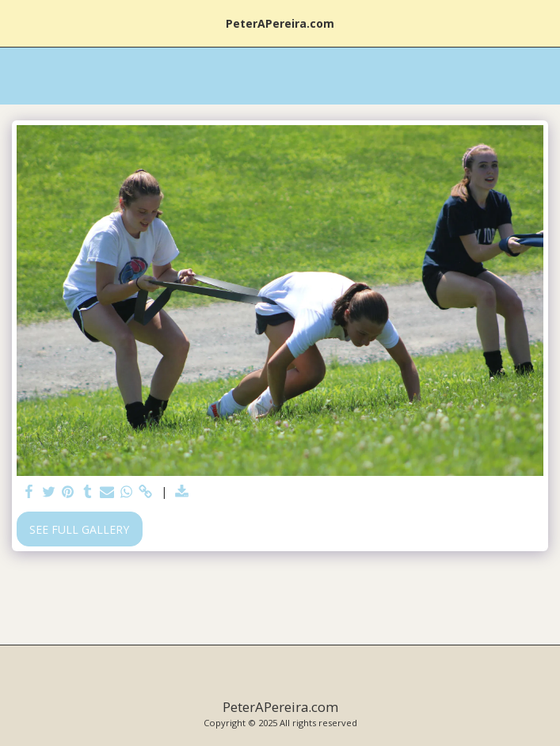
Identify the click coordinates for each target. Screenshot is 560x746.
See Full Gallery (79, 529)
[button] (17, 23)
